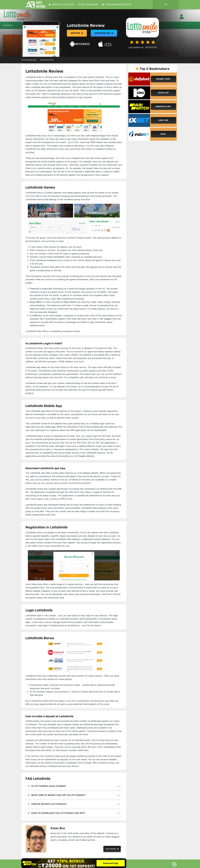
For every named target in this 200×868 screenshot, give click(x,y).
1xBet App (163, 120)
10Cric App (163, 93)
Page (163, 134)
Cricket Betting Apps (29, 60)
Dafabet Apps (163, 79)
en (166, 5)
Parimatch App (163, 107)
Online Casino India (88, 5)
